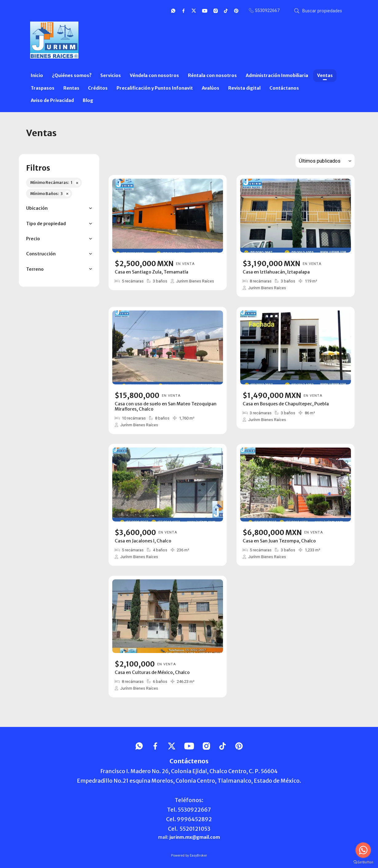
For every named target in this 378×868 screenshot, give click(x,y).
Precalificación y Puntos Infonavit (155, 88)
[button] (59, 208)
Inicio (37, 75)
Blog (88, 100)
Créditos (98, 88)
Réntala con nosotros (212, 75)
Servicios (111, 75)
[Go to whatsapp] (363, 850)
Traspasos (43, 88)
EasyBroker (198, 856)
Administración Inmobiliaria (277, 75)
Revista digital (244, 88)
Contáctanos (284, 88)
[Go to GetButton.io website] (363, 862)
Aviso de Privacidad (52, 100)
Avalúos (211, 88)
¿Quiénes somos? (72, 75)
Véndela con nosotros (154, 75)
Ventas (325, 75)
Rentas (71, 88)
